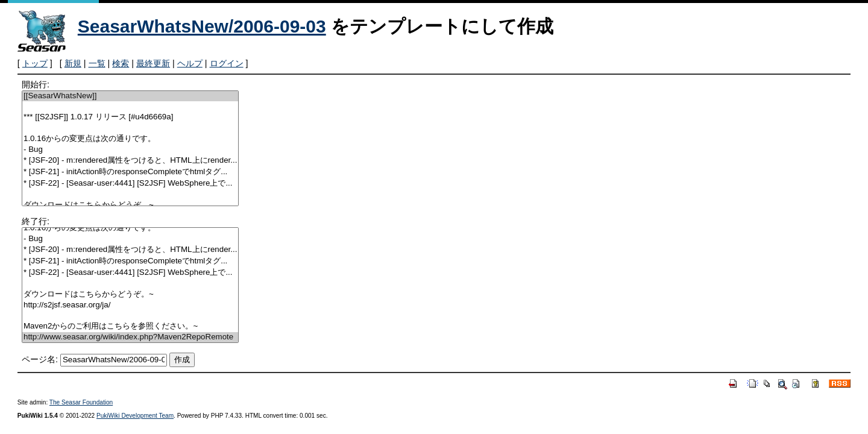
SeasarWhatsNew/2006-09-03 (202, 26)
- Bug (130, 150)
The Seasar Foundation (81, 402)
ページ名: (40, 359)
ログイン (227, 63)
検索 (121, 63)
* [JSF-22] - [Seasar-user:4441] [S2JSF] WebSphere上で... (130, 184)
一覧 (97, 63)
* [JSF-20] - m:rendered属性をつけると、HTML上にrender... (130, 161)
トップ (35, 63)
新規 (73, 63)
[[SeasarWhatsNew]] (130, 96)
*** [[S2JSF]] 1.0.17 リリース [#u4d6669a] (130, 117)
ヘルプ (190, 63)
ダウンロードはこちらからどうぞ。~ (130, 205)
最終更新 (153, 63)
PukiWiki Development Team (135, 416)
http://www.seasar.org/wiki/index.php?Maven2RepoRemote (130, 337)
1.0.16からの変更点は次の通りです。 (130, 139)
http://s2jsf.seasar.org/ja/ (130, 305)
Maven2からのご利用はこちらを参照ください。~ (130, 326)
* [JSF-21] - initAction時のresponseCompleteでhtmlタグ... (130, 172)
